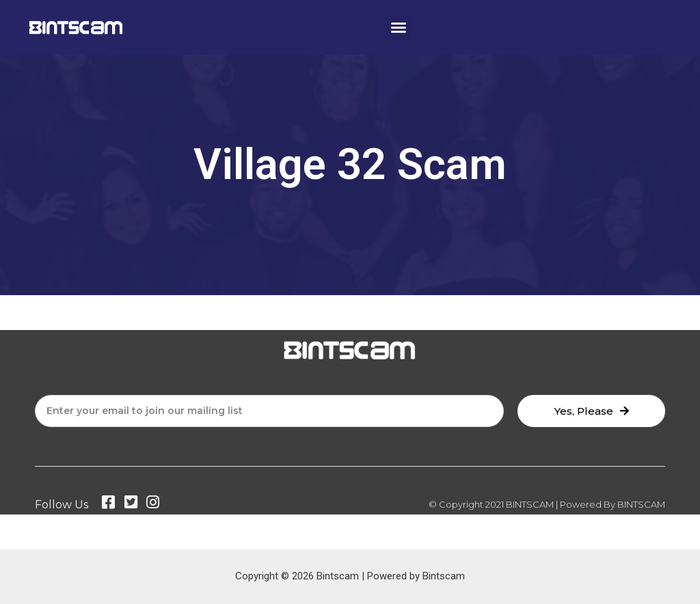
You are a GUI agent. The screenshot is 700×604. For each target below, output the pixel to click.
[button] (399, 27)
